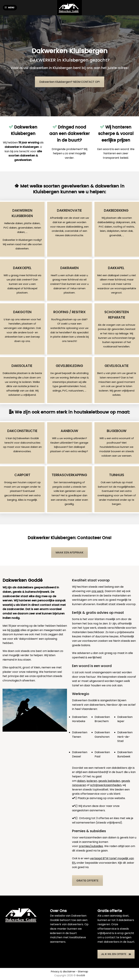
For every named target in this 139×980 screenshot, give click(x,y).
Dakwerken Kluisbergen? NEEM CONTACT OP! (70, 82)
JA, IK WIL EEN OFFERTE (116, 954)
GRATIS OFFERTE (87, 881)
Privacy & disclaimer (63, 972)
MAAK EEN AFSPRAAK (69, 552)
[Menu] (10, 8)
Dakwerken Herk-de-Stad (125, 737)
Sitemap (83, 972)
